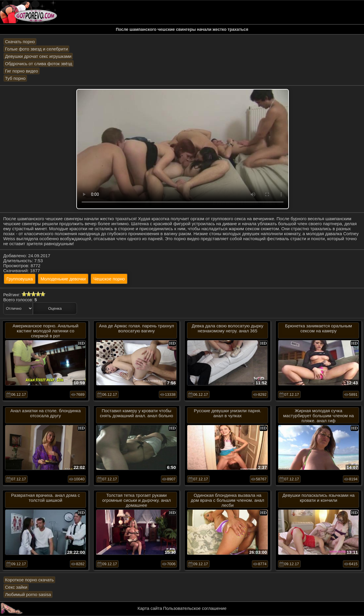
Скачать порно (20, 42)
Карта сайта (150, 608)
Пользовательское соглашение (195, 608)
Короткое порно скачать (29, 580)
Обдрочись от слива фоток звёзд (39, 64)
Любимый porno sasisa (28, 594)
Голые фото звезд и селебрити (36, 49)
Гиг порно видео (22, 71)
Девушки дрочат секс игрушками (38, 56)
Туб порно (15, 78)
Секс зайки (16, 587)
